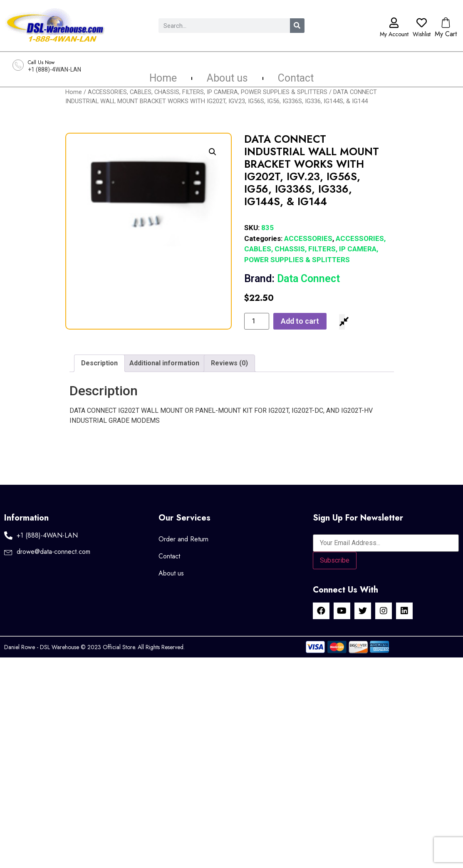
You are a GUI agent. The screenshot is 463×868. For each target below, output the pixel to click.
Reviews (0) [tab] (229, 363)
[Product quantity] (257, 321)
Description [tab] (99, 363)
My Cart (446, 34)
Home (163, 78)
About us (227, 78)
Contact (296, 78)
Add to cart (300, 321)
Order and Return (183, 539)
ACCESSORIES (308, 238)
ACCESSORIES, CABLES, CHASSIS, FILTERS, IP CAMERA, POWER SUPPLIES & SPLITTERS (208, 92)
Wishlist (422, 34)
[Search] (297, 26)
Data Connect (292, 279)
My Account (394, 34)
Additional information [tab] (164, 363)
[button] (213, 152)
